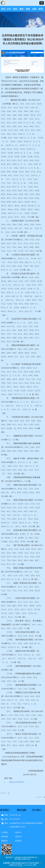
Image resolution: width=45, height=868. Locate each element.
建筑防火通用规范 (17, 782)
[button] (42, 3)
